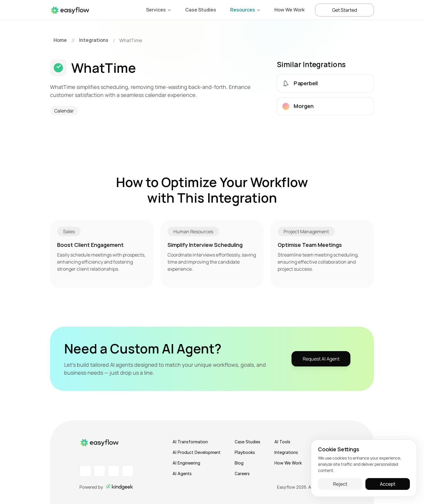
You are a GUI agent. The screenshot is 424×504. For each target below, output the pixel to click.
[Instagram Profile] (114, 471)
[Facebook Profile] (100, 471)
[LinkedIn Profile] (85, 471)
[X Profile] (128, 471)
